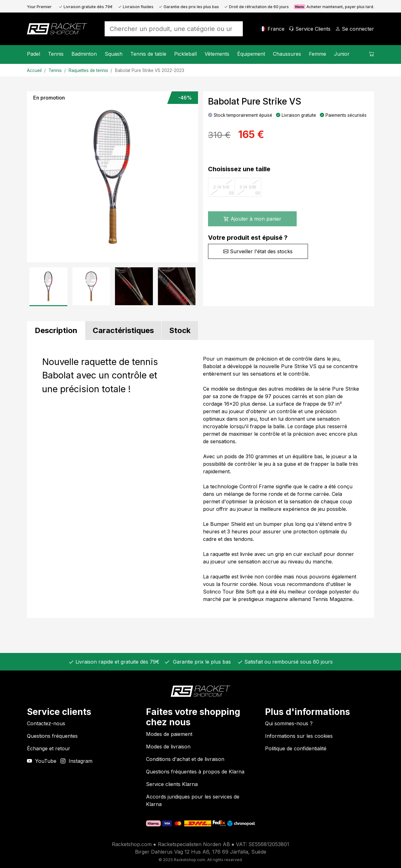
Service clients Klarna (172, 784)
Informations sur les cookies (299, 736)
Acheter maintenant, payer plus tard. (334, 7)
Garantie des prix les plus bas (189, 7)
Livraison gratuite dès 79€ (86, 7)
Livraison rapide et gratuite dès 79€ (117, 662)
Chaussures (287, 54)
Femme (318, 54)
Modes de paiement (169, 734)
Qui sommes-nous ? (289, 723)
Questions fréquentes (52, 736)
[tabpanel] (200, 479)
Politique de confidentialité (296, 748)
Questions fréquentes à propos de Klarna (195, 772)
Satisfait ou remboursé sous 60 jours (288, 662)
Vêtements (217, 54)
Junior (342, 54)
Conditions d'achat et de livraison (185, 759)
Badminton (84, 54)
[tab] (56, 331)
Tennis (56, 54)
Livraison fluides (136, 7)
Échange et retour (49, 748)
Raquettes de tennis (88, 70)
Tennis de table (148, 54)
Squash (114, 54)
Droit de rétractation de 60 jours (256, 7)
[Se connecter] (355, 29)
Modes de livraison (168, 747)
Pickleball (185, 54)
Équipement (251, 54)
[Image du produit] (112, 177)
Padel (34, 54)
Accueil (34, 70)
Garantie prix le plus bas (200, 662)
